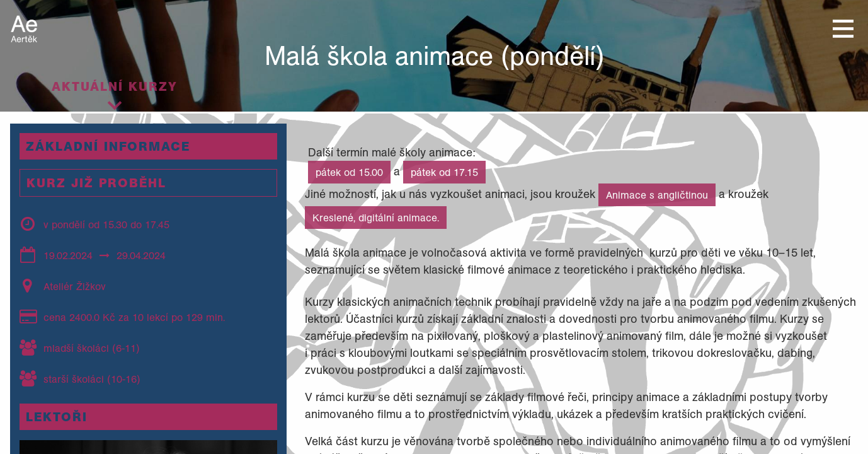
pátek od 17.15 (444, 172)
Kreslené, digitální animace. (376, 218)
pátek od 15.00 (349, 172)
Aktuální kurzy (115, 86)
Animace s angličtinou (657, 195)
